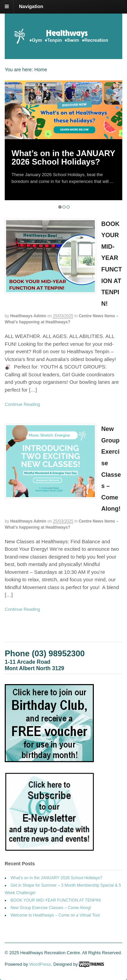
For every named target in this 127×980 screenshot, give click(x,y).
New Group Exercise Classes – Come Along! (51, 908)
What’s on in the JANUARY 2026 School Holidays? (63, 157)
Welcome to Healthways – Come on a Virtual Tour (55, 915)
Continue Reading (22, 404)
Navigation (31, 6)
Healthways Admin (28, 316)
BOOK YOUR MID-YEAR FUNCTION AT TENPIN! (56, 900)
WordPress (40, 964)
